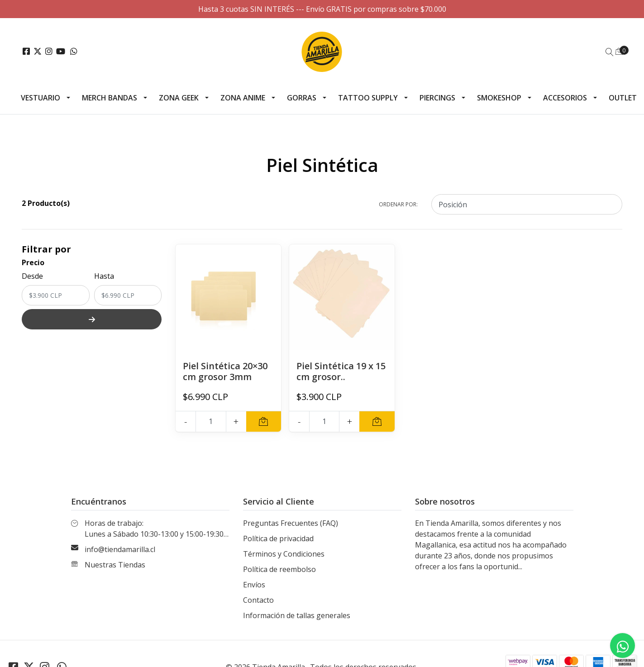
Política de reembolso (279, 569)
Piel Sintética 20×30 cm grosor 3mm (225, 371)
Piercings (437, 98)
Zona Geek (179, 98)
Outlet (623, 98)
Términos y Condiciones (284, 554)
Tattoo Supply (368, 98)
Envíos (254, 585)
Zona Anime (243, 98)
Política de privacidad (278, 538)
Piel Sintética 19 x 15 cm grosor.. (341, 371)
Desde (32, 276)
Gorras (302, 98)
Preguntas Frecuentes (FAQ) (291, 523)
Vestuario (41, 98)
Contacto (258, 600)
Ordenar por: (398, 204)
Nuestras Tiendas (115, 565)
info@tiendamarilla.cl (120, 549)
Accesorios (565, 98)
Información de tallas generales (297, 615)
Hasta (104, 276)
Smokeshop (499, 98)
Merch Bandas (110, 98)
